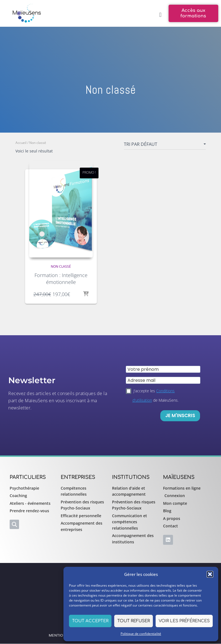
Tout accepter (90, 621)
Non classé (61, 266)
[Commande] (165, 145)
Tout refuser (134, 621)
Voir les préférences (184, 621)
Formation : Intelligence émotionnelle (61, 279)
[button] (210, 574)
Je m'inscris (180, 415)
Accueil (21, 143)
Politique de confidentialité (141, 634)
